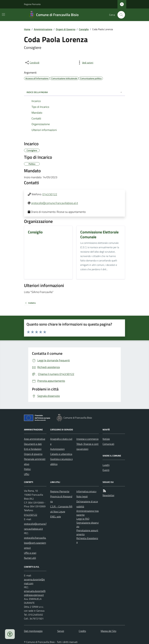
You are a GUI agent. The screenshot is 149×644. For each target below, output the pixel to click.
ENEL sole (56, 517)
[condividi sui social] (32, 63)
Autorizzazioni (57, 449)
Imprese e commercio (87, 439)
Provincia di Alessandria (61, 499)
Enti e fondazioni (33, 449)
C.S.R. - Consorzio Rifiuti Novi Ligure (61, 509)
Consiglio (84, 29)
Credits (82, 631)
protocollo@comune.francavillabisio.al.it (55, 203)
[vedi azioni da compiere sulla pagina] (85, 63)
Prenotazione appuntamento (87, 532)
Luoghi (106, 465)
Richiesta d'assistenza (87, 540)
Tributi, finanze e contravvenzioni (87, 446)
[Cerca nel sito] (120, 15)
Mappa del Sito (108, 631)
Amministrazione (43, 29)
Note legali (82, 496)
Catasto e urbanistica (61, 454)
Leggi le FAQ (83, 519)
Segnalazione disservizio (88, 525)
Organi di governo (33, 454)
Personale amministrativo (35, 462)
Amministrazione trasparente (88, 513)
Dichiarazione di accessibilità (87, 504)
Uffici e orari (30, 553)
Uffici (27, 474)
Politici (27, 469)
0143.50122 (50, 194)
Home (27, 29)
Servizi (61, 631)
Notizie (106, 439)
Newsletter (108, 495)
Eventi (106, 470)
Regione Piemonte (32, 4)
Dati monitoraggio (33, 631)
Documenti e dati (33, 444)
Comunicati (108, 444)
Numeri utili (30, 558)
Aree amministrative (35, 439)
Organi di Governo (66, 29)
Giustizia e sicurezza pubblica (61, 462)
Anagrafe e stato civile (61, 441)
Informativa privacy (86, 491)
